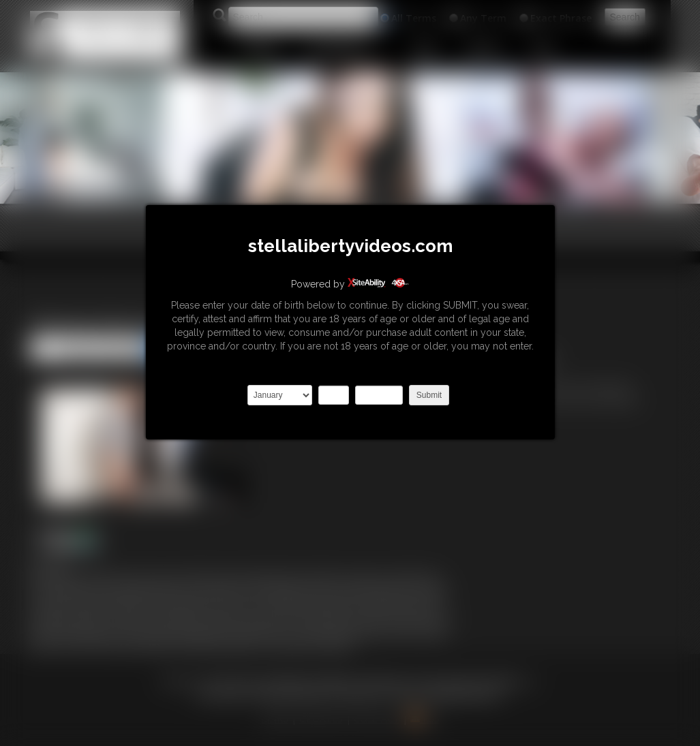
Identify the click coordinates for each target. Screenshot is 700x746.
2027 (379, 395)
